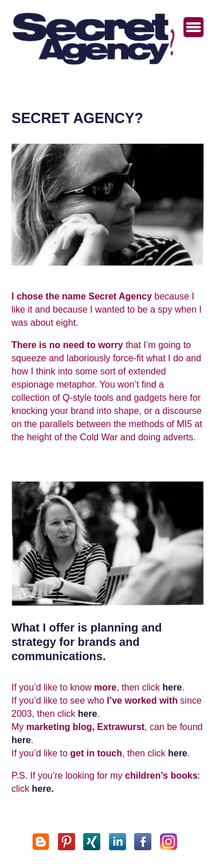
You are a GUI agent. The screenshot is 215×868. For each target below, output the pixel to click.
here (172, 687)
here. (43, 789)
